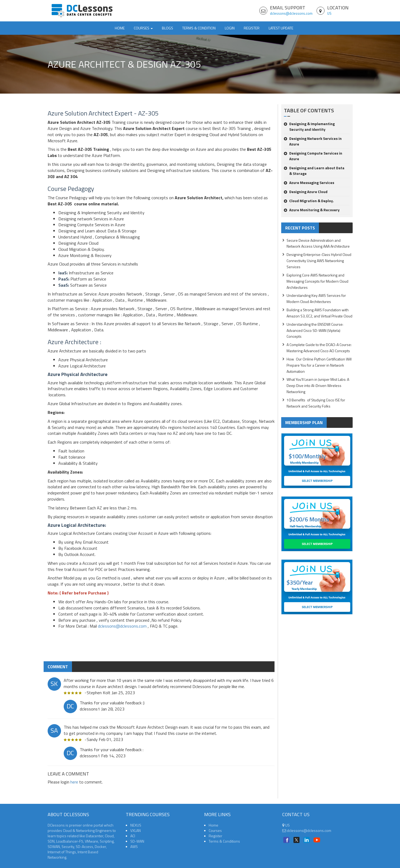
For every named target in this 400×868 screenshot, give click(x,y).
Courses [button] (143, 28)
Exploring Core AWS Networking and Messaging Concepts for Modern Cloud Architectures (317, 281)
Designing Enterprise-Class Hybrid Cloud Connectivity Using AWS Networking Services (319, 261)
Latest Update (281, 28)
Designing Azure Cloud (306, 192)
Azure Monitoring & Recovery (312, 210)
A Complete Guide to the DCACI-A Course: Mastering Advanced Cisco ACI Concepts (319, 348)
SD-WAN (137, 841)
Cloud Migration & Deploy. (309, 201)
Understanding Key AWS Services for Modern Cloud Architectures (316, 298)
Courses (215, 830)
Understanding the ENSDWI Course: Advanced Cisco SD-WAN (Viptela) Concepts (315, 330)
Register (252, 28)
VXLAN (136, 830)
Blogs (167, 28)
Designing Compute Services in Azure (313, 156)
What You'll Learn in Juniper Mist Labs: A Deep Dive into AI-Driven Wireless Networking (318, 385)
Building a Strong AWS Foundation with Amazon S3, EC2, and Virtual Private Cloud (319, 313)
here (74, 782)
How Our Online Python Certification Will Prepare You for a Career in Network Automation (319, 365)
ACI (133, 836)
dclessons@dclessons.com (291, 13)
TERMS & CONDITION (199, 28)
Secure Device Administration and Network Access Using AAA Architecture (318, 243)
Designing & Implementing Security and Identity (309, 126)
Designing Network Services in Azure (313, 141)
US (329, 13)
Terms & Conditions (224, 841)
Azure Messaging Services (309, 183)
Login (230, 28)
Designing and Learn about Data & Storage (314, 171)
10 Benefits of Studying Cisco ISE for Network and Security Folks (316, 403)
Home (120, 28)
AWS (134, 846)
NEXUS (136, 825)
